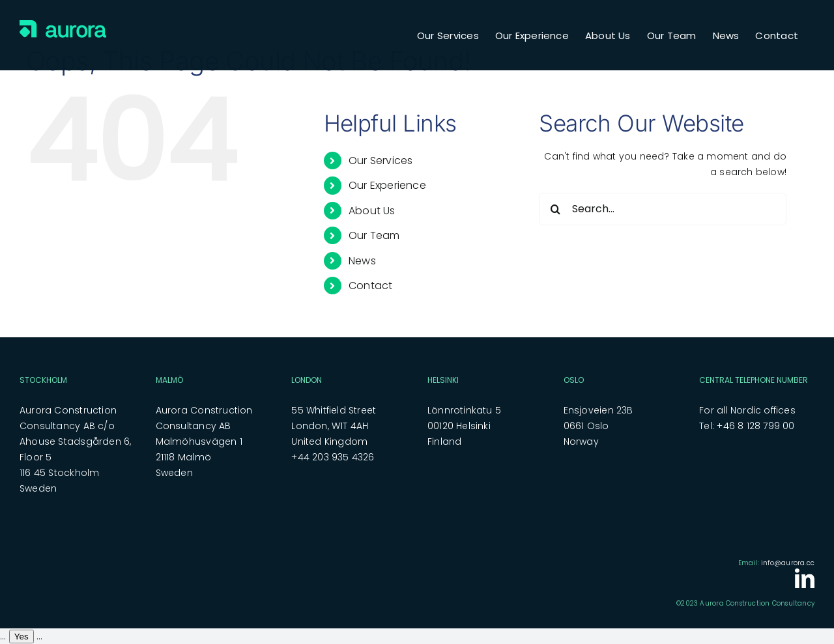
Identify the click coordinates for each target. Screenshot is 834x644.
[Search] (555, 209)
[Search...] (663, 209)
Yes (22, 637)
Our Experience (387, 185)
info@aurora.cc (788, 563)
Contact (370, 286)
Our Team (374, 235)
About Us (372, 211)
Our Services (381, 161)
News (362, 261)
